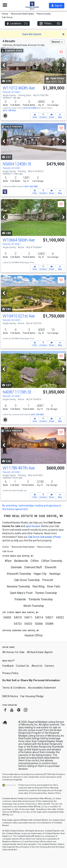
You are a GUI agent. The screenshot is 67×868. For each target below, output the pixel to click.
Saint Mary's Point (21, 593)
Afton (8, 561)
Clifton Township (52, 561)
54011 (28, 617)
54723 (18, 624)
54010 (18, 617)
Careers (49, 666)
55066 (39, 624)
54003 (7, 617)
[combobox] (57, 42)
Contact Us (23, 666)
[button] (57, 6)
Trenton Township (46, 593)
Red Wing (39, 586)
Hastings (55, 574)
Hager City (40, 574)
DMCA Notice (10, 696)
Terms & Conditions (14, 688)
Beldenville (21, 561)
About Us (37, 666)
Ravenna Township (18, 586)
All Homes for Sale (13, 652)
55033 (28, 624)
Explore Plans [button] (54, 793)
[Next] (63, 65)
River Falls (54, 586)
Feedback (8, 666)
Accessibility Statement (42, 688)
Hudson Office (34, 635)
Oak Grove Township (27, 580)
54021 (49, 617)
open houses (33, 526)
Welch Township (34, 606)
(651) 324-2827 (37, 415)
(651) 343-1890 (31, 187)
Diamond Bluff (33, 567)
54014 (39, 617)
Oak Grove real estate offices (44, 537)
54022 (60, 617)
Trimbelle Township (41, 599)
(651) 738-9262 (9, 111)
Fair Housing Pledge (32, 696)
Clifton (35, 561)
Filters (50, 24)
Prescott (48, 580)
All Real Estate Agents (40, 652)
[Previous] (4, 65)
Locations (17, 24)
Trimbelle (20, 599)
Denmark (16, 567)
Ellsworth (50, 567)
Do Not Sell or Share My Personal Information (31, 680)
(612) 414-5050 (30, 108)
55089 (49, 624)
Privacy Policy (10, 673)
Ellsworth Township (19, 574)
